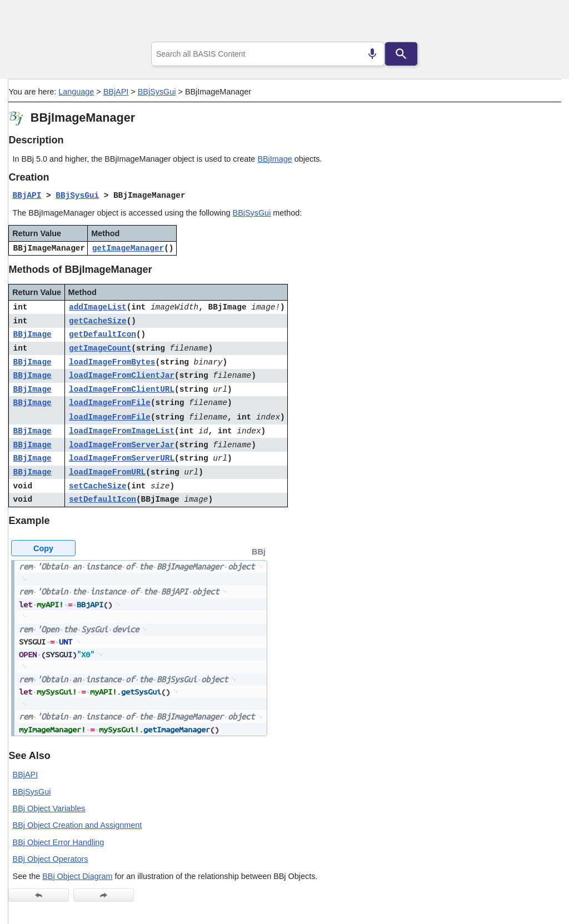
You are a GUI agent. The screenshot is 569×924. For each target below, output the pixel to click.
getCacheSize (98, 321)
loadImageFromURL (107, 472)
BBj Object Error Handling (59, 842)
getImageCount (100, 348)
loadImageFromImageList (122, 431)
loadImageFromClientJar (122, 376)
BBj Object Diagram (77, 876)
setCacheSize (98, 486)
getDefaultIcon (103, 334)
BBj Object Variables (49, 808)
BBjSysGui (157, 92)
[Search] (401, 54)
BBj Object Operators (51, 859)
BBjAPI (116, 92)
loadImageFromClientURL (122, 389)
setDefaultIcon (103, 500)
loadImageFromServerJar (122, 445)
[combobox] (268, 54)
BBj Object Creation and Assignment (78, 825)
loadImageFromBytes (112, 362)
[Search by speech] (372, 54)
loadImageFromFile (110, 403)
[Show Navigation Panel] (539, 23)
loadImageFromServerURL (122, 458)
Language (76, 92)
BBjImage (274, 159)
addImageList (98, 307)
